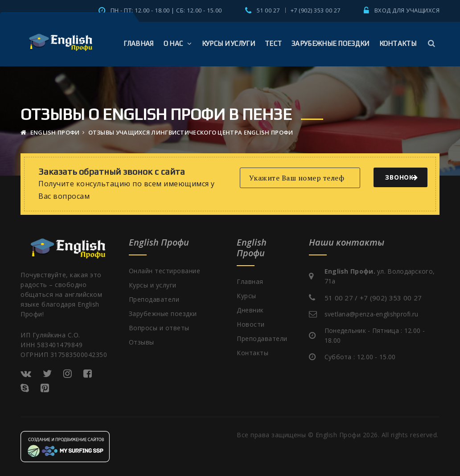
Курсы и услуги (228, 43)
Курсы (246, 296)
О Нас (178, 43)
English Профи (50, 132)
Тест (273, 43)
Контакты (398, 43)
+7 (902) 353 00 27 (316, 10)
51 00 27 (268, 10)
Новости (251, 324)
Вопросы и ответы (159, 328)
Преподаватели (154, 299)
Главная (139, 43)
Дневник (250, 310)
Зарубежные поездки (330, 43)
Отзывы (142, 342)
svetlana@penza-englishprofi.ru (372, 314)
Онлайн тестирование (165, 271)
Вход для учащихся (407, 10)
